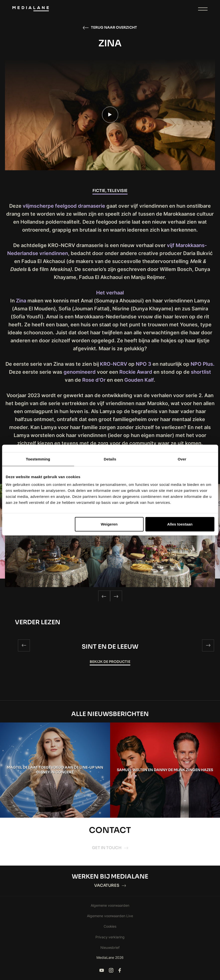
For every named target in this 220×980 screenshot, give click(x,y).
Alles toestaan (180, 524)
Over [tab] (182, 459)
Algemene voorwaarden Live (110, 916)
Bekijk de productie (110, 662)
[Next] (116, 597)
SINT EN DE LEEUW (110, 647)
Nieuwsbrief (110, 947)
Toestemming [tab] (38, 459)
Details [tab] (110, 459)
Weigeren (109, 524)
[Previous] (104, 597)
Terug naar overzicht (110, 28)
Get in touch (110, 848)
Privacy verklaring (110, 937)
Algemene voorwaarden (110, 905)
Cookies (110, 926)
